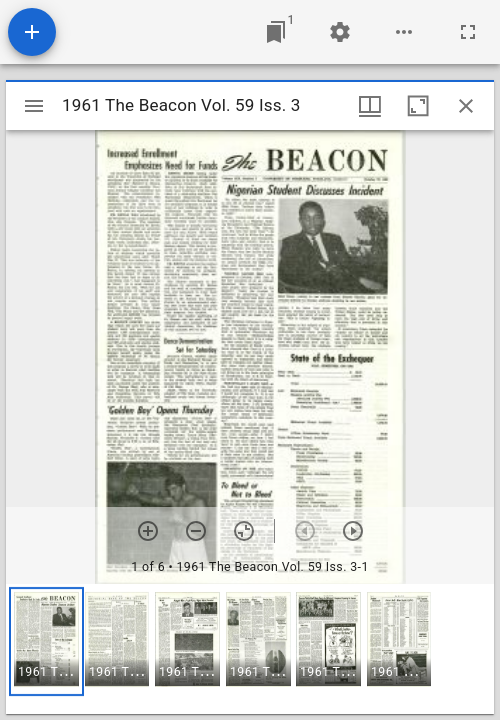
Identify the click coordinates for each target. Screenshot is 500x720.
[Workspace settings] (340, 32)
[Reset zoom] (244, 531)
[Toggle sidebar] (34, 106)
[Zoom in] (148, 531)
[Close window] (466, 106)
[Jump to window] (276, 32)
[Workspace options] (404, 32)
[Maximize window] (418, 106)
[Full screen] (468, 32)
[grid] (250, 649)
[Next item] (353, 531)
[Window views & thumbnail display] (370, 106)
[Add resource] (32, 32)
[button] (46, 641)
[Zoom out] (196, 531)
